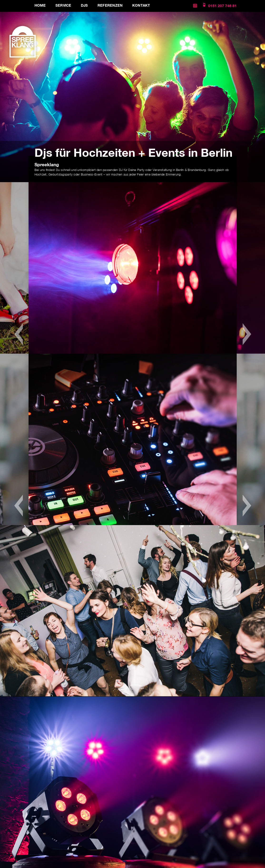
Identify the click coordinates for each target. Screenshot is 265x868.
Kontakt (141, 5)
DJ (121, 170)
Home (40, 5)
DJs (84, 5)
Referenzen (110, 5)
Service (63, 5)
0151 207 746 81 (222, 6)
